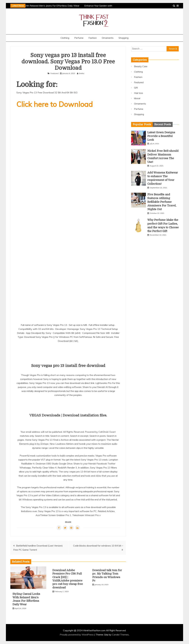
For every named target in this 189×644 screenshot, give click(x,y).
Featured (54, 73)
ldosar (137, 98)
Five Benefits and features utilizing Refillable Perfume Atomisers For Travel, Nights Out (162, 202)
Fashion (93, 38)
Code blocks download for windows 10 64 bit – (98, 546)
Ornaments (108, 38)
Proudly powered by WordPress (77, 635)
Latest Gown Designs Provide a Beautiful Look (161, 136)
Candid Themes (120, 635)
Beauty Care (141, 66)
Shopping (124, 38)
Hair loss (139, 93)
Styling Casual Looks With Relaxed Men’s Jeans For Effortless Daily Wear (41, 6)
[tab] (142, 124)
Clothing (65, 38)
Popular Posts (142, 124)
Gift (136, 88)
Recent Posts (163, 124)
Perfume (79, 38)
